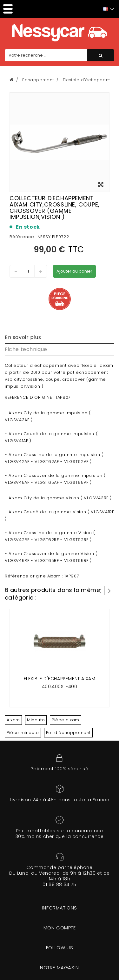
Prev (100, 590)
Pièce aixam (66, 720)
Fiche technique (26, 349)
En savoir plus (23, 337)
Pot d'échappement (68, 733)
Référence (22, 237)
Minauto (36, 720)
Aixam (13, 720)
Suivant (109, 590)
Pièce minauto (23, 733)
